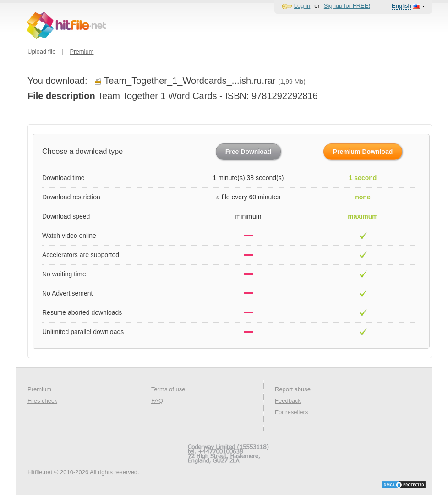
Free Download (248, 152)
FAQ (157, 401)
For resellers (291, 412)
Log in (302, 6)
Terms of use (168, 389)
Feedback (288, 401)
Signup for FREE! (347, 6)
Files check (42, 401)
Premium (82, 52)
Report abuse (293, 389)
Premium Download (363, 152)
